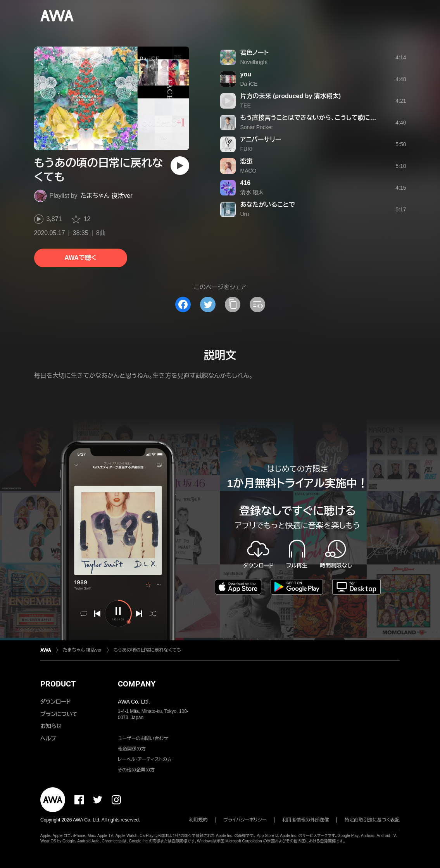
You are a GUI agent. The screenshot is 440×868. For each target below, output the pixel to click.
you (246, 74)
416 (246, 183)
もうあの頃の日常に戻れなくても (148, 650)
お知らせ (51, 726)
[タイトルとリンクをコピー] (233, 304)
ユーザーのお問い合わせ (143, 738)
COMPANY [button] (137, 684)
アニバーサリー (261, 139)
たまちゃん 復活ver (107, 196)
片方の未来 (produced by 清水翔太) (291, 96)
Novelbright (254, 62)
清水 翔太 (252, 192)
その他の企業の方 (136, 770)
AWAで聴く (80, 258)
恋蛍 (247, 161)
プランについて (59, 714)
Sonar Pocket (257, 127)
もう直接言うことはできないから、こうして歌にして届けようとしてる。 (337, 118)
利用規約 (198, 820)
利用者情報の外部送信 (305, 820)
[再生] (180, 166)
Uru (245, 214)
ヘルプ (48, 738)
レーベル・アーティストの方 (145, 759)
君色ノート (255, 53)
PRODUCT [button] (58, 684)
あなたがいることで (268, 205)
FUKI (247, 149)
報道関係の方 (132, 749)
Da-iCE (249, 84)
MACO (248, 171)
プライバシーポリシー (245, 820)
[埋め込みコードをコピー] (257, 304)
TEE (246, 105)
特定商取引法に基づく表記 (372, 820)
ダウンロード (55, 702)
